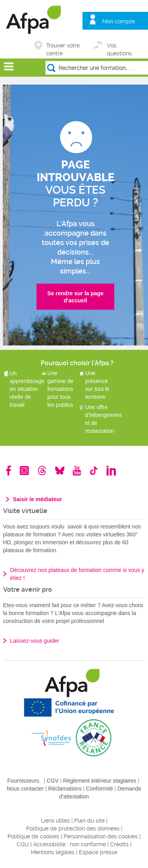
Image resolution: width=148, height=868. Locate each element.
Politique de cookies (33, 836)
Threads (42, 471)
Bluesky (60, 471)
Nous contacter (25, 789)
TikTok (94, 471)
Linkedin (111, 471)
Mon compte (119, 21)
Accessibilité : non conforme (69, 844)
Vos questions (119, 46)
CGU (23, 844)
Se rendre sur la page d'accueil (75, 297)
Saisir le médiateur (38, 499)
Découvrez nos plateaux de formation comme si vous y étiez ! (77, 574)
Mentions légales (53, 852)
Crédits (119, 844)
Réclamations (65, 789)
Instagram (24, 471)
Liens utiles (55, 821)
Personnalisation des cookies (101, 836)
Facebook (9, 471)
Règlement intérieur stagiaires (100, 781)
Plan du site (89, 821)
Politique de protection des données (73, 828)
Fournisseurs (23, 781)
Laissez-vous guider (35, 641)
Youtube (77, 471)
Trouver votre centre (63, 46)
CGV (52, 781)
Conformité (99, 789)
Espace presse (98, 852)
